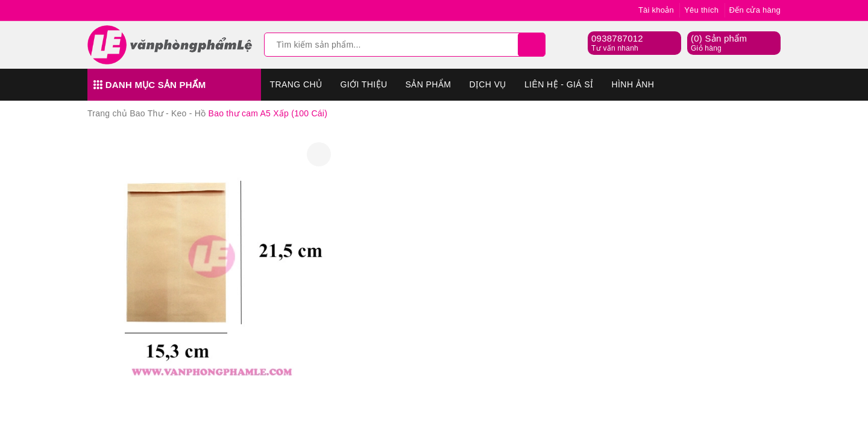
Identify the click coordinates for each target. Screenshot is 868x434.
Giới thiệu (363, 84)
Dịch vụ (488, 84)
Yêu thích (701, 10)
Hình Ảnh (633, 84)
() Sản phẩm (719, 43)
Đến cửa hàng (755, 10)
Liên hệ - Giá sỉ (559, 84)
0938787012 (617, 38)
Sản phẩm (429, 84)
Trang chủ (296, 84)
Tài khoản (656, 10)
